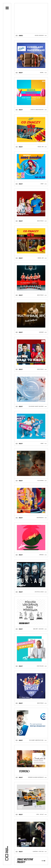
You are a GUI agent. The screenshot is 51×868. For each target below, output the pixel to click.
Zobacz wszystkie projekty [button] (31, 861)
